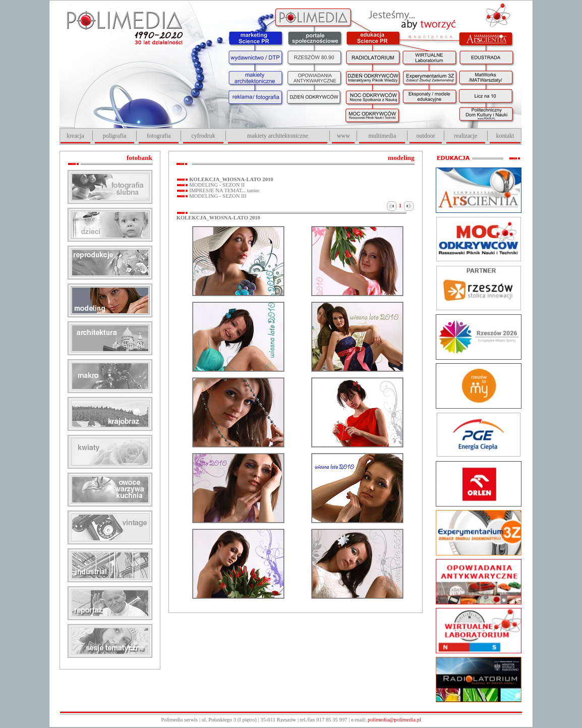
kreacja (75, 136)
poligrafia (115, 136)
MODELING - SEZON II (216, 185)
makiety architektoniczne (278, 136)
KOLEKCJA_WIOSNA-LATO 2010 (231, 179)
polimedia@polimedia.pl (394, 720)
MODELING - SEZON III (217, 196)
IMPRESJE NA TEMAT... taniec (224, 190)
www (343, 136)
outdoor (425, 136)
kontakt (505, 136)
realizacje (465, 136)
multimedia (383, 136)
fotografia (159, 136)
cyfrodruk (203, 136)
